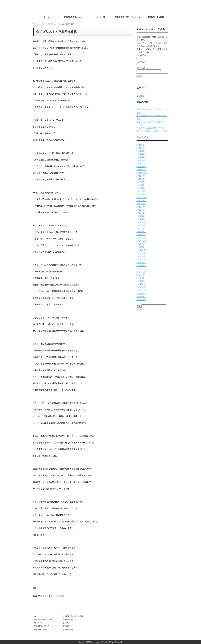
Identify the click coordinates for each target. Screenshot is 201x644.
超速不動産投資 (49, 7)
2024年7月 (141, 148)
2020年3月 (141, 228)
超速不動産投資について (73, 17)
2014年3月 (141, 300)
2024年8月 (141, 145)
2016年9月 (141, 253)
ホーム (46, 17)
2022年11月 (142, 173)
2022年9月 (141, 176)
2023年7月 (141, 163)
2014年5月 (141, 297)
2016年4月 (141, 263)
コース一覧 (100, 17)
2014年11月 (142, 284)
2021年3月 (141, 213)
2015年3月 (141, 278)
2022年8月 (141, 179)
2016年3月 (141, 266)
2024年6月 (141, 151)
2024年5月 (141, 154)
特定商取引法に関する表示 (73, 616)
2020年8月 (141, 219)
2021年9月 (141, 201)
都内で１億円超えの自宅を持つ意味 (152, 131)
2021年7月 (141, 207)
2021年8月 (141, 204)
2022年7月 (141, 182)
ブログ (43, 24)
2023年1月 (141, 170)
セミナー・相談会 (41, 630)
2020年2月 (141, 232)
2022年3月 (141, 194)
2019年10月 (142, 241)
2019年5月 (141, 247)
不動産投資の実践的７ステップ (128, 17)
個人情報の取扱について (72, 620)
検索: (139, 306)
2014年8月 (141, 287)
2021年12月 (142, 198)
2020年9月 (141, 216)
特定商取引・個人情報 (155, 17)
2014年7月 (141, 290)
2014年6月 (141, 294)
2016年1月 (141, 269)
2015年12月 (142, 272)
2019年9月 (141, 244)
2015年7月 (141, 275)
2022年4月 (141, 191)
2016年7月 (141, 259)
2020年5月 (141, 225)
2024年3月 (141, 160)
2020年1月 (141, 235)
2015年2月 (141, 281)
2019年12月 (142, 238)
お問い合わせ (159, 7)
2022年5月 (141, 188)
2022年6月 (141, 185)
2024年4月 (141, 157)
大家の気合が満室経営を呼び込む (151, 128)
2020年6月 (141, 222)
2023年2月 (141, 167)
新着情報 (50, 24)
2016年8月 (141, 256)
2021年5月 (141, 210)
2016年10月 (142, 250)
